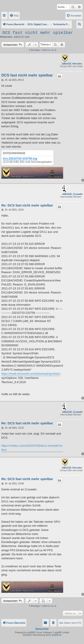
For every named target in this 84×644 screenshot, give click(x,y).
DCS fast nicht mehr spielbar (38, 33)
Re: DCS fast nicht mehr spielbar (27, 205)
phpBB (31, 633)
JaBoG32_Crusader (72, 194)
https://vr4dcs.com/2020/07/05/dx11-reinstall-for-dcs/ (32, 448)
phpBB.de (57, 635)
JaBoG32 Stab (22, 37)
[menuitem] (14, 16)
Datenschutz (42, 629)
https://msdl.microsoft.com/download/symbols (30, 374)
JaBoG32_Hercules (72, 64)
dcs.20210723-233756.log (20, 159)
